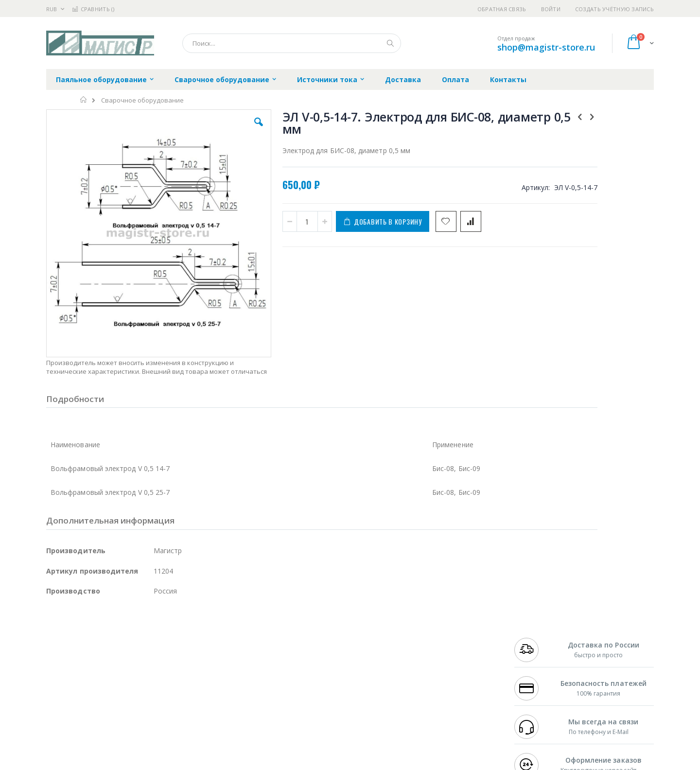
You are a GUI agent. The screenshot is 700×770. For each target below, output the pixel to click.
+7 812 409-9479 (536, 648)
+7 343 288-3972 (536, 657)
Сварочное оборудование (142, 100)
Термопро (155, 648)
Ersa (81, 638)
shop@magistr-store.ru (546, 47)
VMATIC (162, 705)
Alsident (179, 638)
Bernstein (61, 724)
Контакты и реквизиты (445, 638)
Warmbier (93, 705)
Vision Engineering (73, 686)
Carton (155, 686)
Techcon (129, 705)
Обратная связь (502, 9)
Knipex (94, 724)
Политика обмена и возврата (300, 657)
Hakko (56, 638)
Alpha (97, 667)
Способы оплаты (435, 676)
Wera (122, 724)
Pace (122, 638)
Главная (84, 100)
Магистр (192, 648)
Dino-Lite (123, 686)
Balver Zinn (63, 667)
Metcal (120, 648)
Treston (58, 705)
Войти (551, 9)
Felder (124, 667)
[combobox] (292, 43)
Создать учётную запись (614, 9)
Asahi (151, 667)
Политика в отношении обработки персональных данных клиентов (308, 681)
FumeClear (85, 648)
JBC (101, 638)
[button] (220, 129)
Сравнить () (93, 9)
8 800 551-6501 (538, 667)
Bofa (53, 648)
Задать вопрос (277, 705)
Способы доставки (438, 657)
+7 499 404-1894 (536, 638)
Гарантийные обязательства (299, 638)
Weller (149, 638)
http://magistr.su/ (197, 763)
